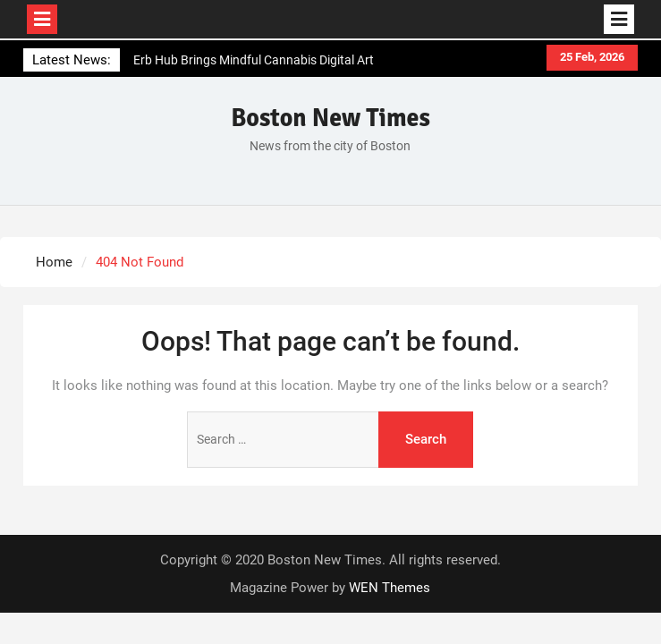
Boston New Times (330, 118)
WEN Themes (390, 588)
